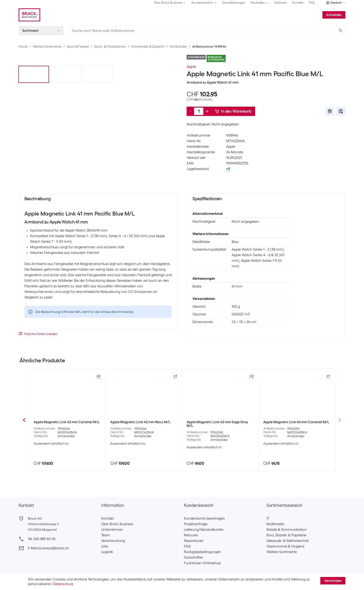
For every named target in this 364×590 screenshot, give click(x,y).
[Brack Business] (29, 15)
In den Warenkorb (233, 111)
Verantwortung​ (113, 541)
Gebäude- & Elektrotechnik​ (288, 541)
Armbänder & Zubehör (148, 46)
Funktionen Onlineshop (202, 563)
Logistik (107, 552)
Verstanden (333, 581)
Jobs (105, 546)
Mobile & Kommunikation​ (287, 530)
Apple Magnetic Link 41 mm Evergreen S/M (141, 425)
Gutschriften (194, 557)
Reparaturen (194, 541)
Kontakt (298, 3)
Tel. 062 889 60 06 (42, 539)
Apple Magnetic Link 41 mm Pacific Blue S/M (65, 425)
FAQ (312, 3)
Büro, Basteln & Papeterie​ (286, 535)
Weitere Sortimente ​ (283, 552)
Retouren (191, 535)
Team (106, 535)
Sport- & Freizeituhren (110, 46)
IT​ (268, 518)
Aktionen (280, 3)
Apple (191, 67)
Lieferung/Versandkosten (204, 530)
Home (23, 46)
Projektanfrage (196, 524)
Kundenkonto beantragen (204, 518)
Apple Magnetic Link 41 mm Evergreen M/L (217, 427)
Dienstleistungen (234, 3)
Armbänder (178, 46)
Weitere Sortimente (47, 46)
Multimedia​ (275, 524)
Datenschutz (63, 584)
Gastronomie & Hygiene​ (285, 546)
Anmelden (334, 15)
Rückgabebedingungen (202, 552)
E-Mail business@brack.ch (48, 548)
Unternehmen (112, 530)
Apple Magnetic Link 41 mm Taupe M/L (294, 423)
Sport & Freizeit (78, 46)
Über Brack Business (117, 524)
